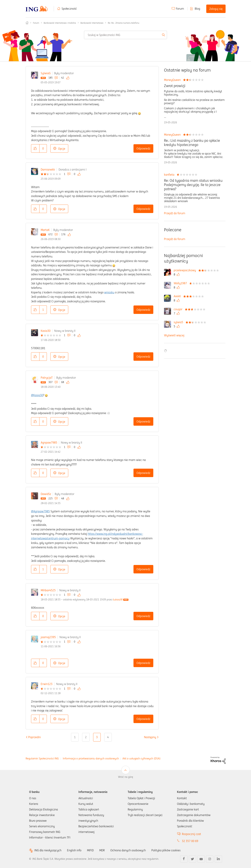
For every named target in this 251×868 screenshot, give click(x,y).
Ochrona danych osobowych (128, 850)
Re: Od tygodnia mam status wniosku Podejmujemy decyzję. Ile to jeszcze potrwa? (193, 185)
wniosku (109, 292)
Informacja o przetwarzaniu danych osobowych (91, 758)
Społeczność (69, 9)
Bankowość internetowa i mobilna (60, 23)
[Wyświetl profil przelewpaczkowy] (186, 270)
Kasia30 (46, 331)
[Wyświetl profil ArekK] (178, 296)
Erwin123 (47, 684)
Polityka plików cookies (166, 850)
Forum (180, 9)
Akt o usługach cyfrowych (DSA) (141, 758)
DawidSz (46, 494)
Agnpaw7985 (49, 443)
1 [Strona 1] (75, 737)
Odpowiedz (143, 148)
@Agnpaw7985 (40, 511)
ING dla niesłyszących (48, 850)
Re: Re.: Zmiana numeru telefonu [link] (124, 23)
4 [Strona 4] (108, 737)
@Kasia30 (37, 395)
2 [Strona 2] (86, 737)
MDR (102, 850)
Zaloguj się (216, 9)
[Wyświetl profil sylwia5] (179, 322)
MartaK (45, 230)
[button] (35, 148)
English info (74, 850)
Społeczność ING (27, 23)
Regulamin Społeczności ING (42, 758)
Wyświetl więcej (174, 335)
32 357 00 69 (190, 841)
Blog (197, 9)
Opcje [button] (62, 149)
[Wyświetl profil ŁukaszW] (118, 600)
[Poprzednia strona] (34, 737)
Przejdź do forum (175, 213)
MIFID (90, 850)
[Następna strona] (150, 737)
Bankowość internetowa (92, 23)
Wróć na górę (126, 777)
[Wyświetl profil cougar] (179, 309)
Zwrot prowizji (175, 86)
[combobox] (125, 35)
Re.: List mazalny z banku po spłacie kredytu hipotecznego (192, 143)
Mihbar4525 (48, 590)
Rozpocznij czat (191, 834)
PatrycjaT (47, 378)
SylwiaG (46, 73)
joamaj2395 (48, 637)
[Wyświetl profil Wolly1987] (181, 283)
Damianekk (48, 169)
